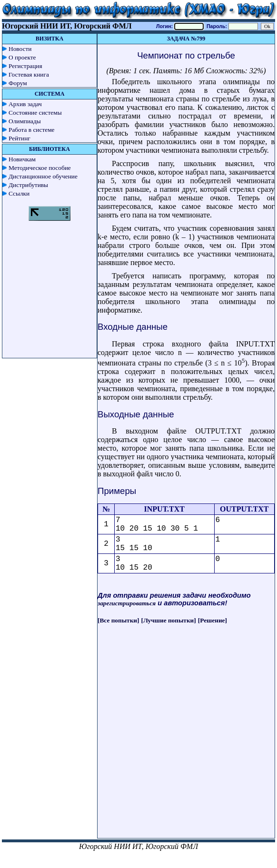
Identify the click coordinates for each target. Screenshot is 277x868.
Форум (18, 83)
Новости (20, 49)
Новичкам (22, 159)
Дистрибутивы (28, 185)
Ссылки (19, 193)
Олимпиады (25, 121)
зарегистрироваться (127, 603)
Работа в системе (32, 130)
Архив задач (25, 104)
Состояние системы (35, 113)
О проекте (22, 57)
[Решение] (213, 620)
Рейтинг (20, 138)
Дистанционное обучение (43, 176)
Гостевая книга (29, 74)
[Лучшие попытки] (169, 620)
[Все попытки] (118, 620)
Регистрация (25, 66)
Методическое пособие (40, 168)
